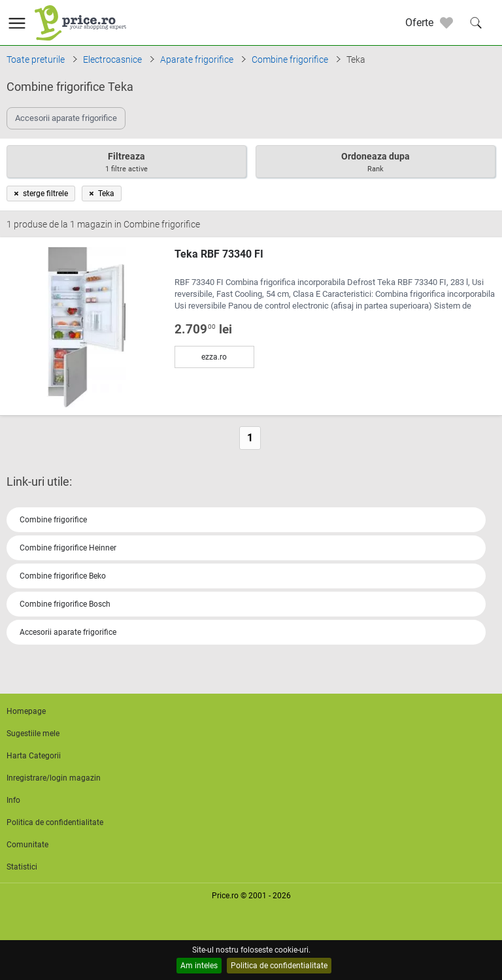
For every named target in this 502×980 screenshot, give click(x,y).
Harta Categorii (34, 756)
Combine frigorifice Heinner (68, 548)
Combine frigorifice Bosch (65, 604)
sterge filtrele (41, 194)
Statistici (22, 867)
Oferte (419, 23)
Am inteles (199, 966)
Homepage (26, 711)
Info (13, 800)
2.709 (203, 330)
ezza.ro (214, 357)
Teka (102, 194)
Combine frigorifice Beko (63, 576)
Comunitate (27, 845)
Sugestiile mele (33, 734)
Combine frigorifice (53, 520)
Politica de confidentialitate (279, 966)
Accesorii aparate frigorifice (68, 632)
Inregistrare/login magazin (54, 778)
